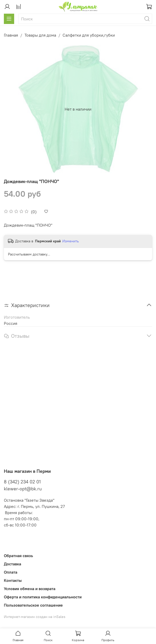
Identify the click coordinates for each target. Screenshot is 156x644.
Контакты (13, 580)
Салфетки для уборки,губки (89, 35)
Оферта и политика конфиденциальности (43, 597)
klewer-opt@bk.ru (23, 489)
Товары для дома (40, 35)
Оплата (11, 572)
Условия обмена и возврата (30, 589)
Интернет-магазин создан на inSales (35, 617)
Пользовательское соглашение (33, 605)
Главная (11, 35)
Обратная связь (18, 556)
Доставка (12, 564)
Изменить (71, 241)
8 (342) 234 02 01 (22, 482)
